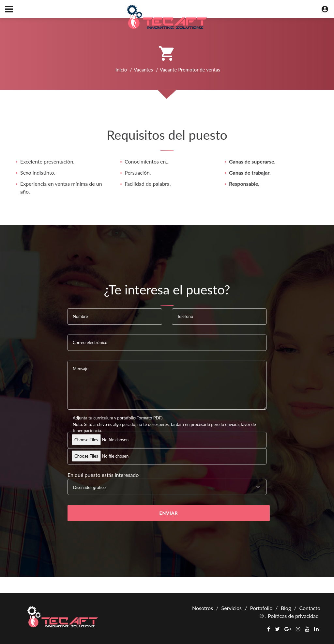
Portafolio (261, 608)
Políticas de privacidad (293, 616)
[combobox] (167, 487)
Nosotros (203, 608)
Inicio (121, 70)
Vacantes (143, 70)
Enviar (169, 513)
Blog (286, 608)
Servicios (232, 608)
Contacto (310, 608)
